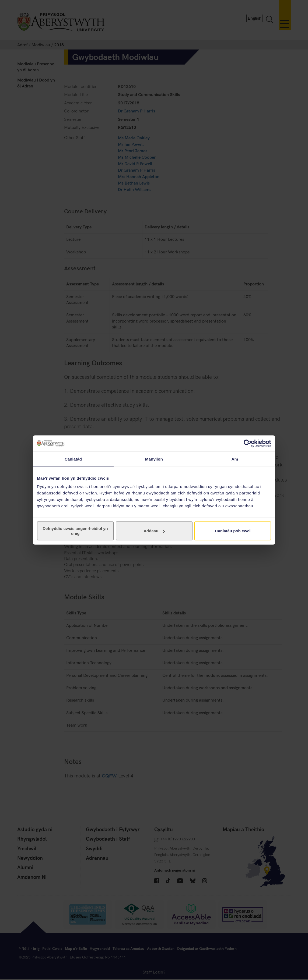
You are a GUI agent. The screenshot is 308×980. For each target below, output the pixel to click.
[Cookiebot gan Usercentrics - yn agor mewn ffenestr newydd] (248, 443)
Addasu (154, 531)
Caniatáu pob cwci (233, 531)
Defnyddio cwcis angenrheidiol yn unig (75, 531)
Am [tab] (235, 459)
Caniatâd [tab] (73, 459)
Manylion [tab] (154, 459)
